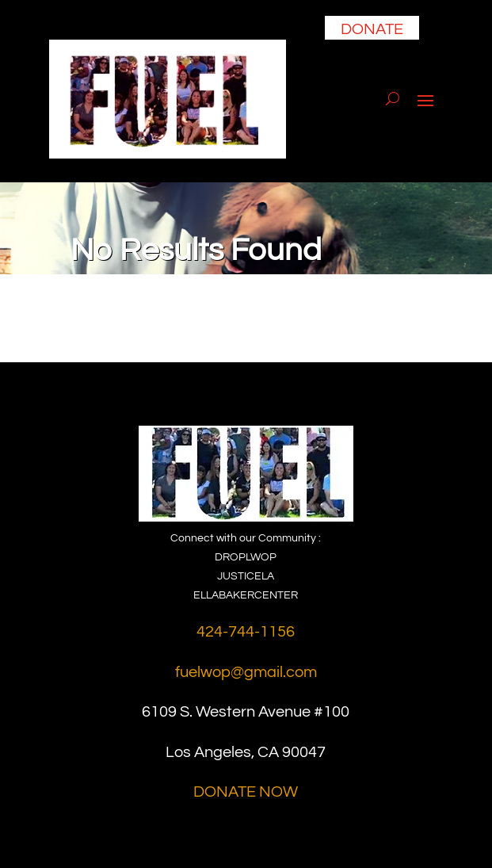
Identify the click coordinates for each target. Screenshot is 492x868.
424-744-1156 (246, 632)
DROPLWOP (246, 557)
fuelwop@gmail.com (246, 672)
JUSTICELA (246, 576)
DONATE (372, 29)
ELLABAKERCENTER (246, 595)
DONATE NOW (246, 792)
